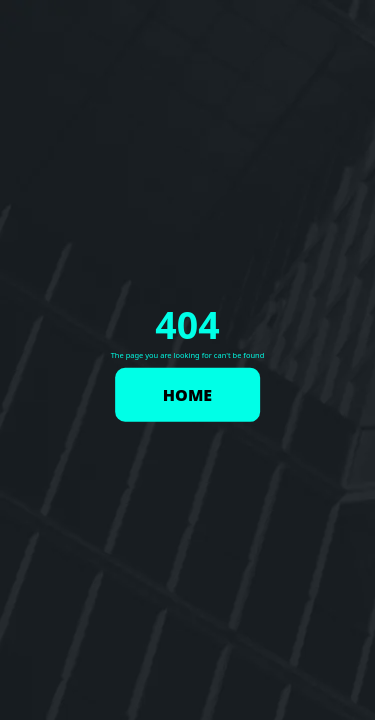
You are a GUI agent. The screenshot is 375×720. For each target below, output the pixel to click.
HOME (187, 394)
